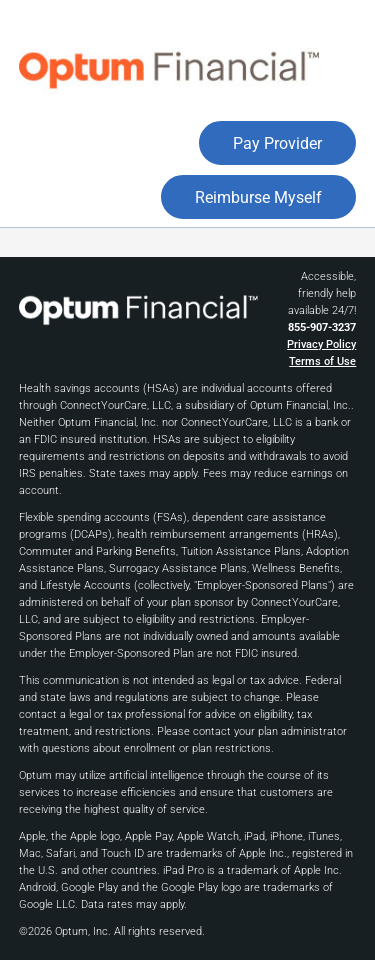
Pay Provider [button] (277, 143)
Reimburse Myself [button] (258, 197)
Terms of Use (322, 361)
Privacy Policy (321, 344)
